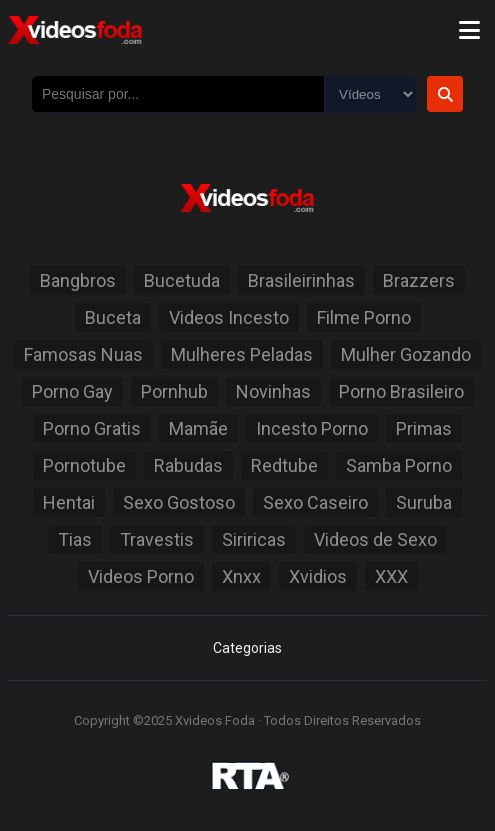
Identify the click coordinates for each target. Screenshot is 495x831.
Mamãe (198, 428)
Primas (424, 428)
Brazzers (419, 280)
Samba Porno (399, 465)
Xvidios (318, 576)
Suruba (424, 502)
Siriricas (254, 539)
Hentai (69, 502)
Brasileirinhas (301, 280)
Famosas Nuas (83, 354)
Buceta (113, 317)
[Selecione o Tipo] (370, 94)
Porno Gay (72, 391)
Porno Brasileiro (401, 391)
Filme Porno (364, 317)
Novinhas (273, 391)
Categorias (247, 648)
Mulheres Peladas (242, 354)
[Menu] (469, 30)
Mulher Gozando (406, 354)
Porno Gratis (92, 428)
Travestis (157, 539)
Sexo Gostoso (179, 502)
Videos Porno (141, 576)
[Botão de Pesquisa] (445, 94)
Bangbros (78, 280)
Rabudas (188, 465)
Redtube (284, 465)
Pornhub (174, 391)
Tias (75, 539)
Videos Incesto (229, 317)
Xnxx (241, 576)
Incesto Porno (312, 428)
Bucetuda (182, 280)
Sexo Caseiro (315, 502)
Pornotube (84, 465)
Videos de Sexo (375, 539)
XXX (391, 576)
